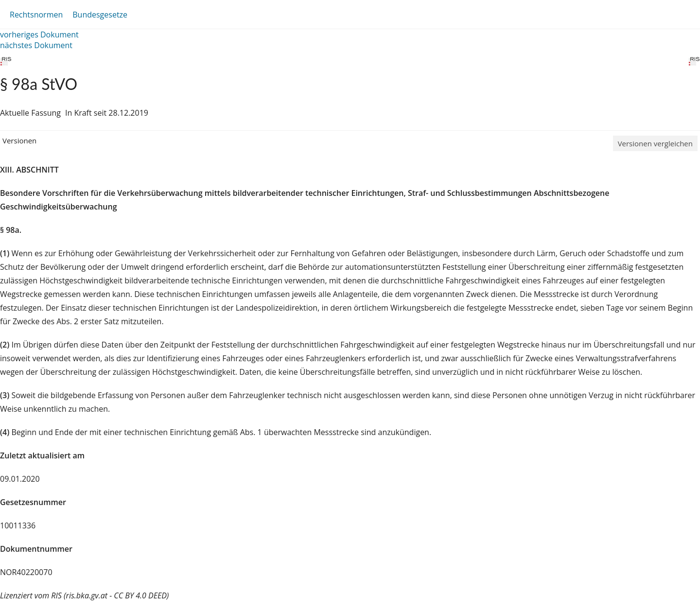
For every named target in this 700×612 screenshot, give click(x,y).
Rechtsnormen (36, 15)
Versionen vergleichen (655, 143)
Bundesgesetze (100, 15)
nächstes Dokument (36, 45)
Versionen (19, 140)
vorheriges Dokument (39, 35)
